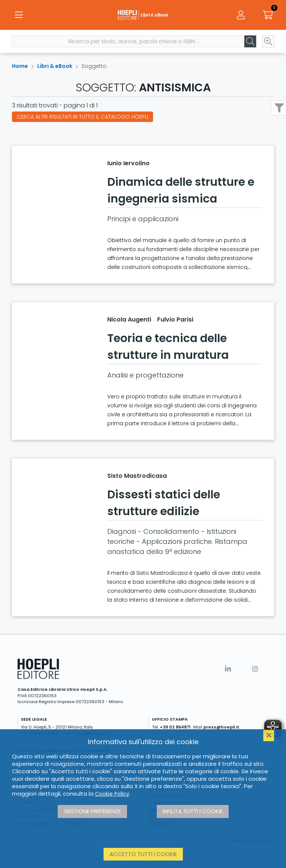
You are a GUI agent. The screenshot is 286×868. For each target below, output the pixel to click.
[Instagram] (255, 669)
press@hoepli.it (221, 727)
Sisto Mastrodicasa (137, 476)
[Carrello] (267, 15)
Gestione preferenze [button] (92, 811)
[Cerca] (250, 41)
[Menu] (19, 15)
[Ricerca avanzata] (268, 41)
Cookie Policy (112, 794)
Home (20, 66)
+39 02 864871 (175, 727)
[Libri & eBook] (143, 15)
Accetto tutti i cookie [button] (143, 854)
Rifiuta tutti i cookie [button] (193, 811)
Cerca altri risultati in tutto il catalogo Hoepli (82, 117)
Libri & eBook (55, 66)
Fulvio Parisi (175, 319)
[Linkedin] (228, 669)
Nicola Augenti (129, 319)
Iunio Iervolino (128, 163)
